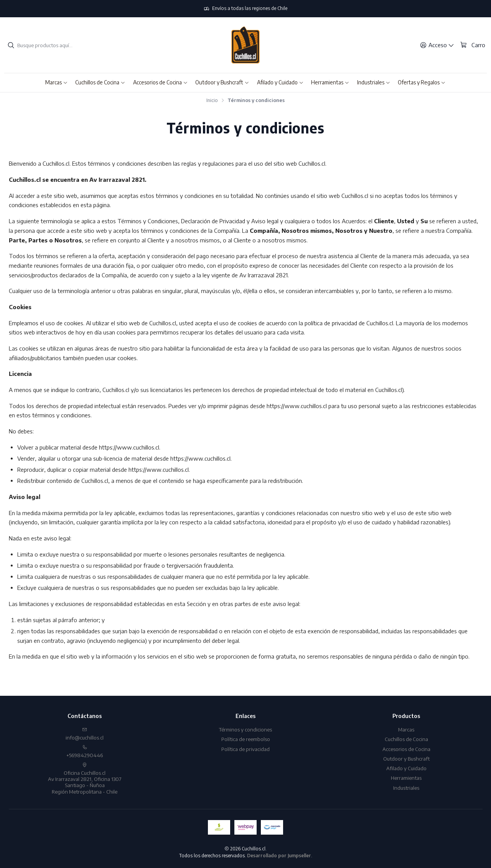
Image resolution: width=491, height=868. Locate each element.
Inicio (212, 100)
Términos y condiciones (245, 729)
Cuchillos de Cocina (406, 739)
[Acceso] (437, 45)
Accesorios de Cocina (406, 749)
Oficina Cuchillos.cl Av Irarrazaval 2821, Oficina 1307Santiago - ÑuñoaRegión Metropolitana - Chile (85, 779)
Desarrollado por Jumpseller (279, 856)
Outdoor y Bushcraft (406, 758)
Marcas (406, 729)
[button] (57, 82)
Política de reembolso (246, 739)
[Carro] (473, 45)
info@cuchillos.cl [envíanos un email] (85, 734)
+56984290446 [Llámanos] (85, 752)
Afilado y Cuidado (406, 768)
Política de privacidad (245, 749)
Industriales (406, 788)
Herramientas (406, 778)
